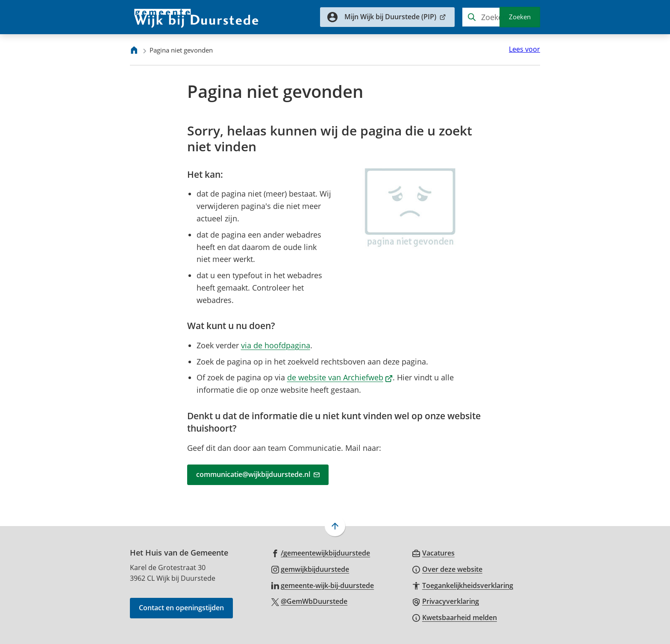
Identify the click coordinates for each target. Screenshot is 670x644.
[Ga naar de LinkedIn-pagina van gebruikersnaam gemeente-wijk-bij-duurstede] (323, 585)
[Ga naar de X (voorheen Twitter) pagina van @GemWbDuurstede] (310, 601)
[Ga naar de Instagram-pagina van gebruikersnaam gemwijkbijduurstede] (310, 569)
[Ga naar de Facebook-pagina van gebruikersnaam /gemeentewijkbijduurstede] (321, 553)
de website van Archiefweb (340, 377)
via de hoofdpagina (276, 345)
